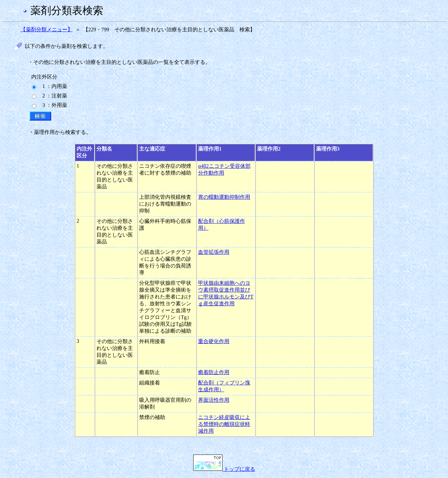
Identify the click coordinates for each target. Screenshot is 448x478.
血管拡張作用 (214, 252)
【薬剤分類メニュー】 (47, 29)
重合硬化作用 (214, 341)
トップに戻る (224, 469)
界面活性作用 (214, 400)
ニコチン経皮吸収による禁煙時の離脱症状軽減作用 (224, 424)
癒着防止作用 (214, 372)
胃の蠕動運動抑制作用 (224, 197)
